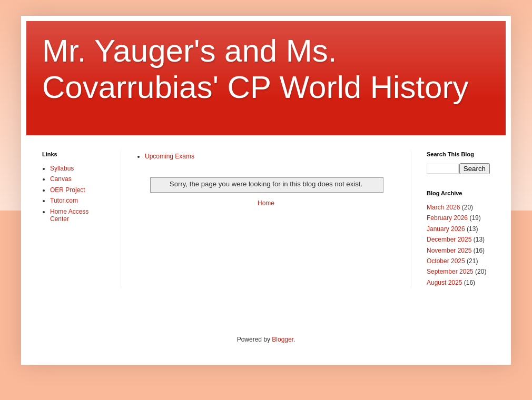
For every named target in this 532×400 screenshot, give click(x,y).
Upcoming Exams (170, 156)
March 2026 (443, 207)
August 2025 (444, 283)
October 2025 (446, 261)
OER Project (68, 190)
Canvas (61, 179)
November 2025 (449, 251)
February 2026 (447, 218)
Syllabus (62, 168)
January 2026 (446, 229)
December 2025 (449, 239)
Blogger (283, 339)
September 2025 (450, 272)
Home (266, 203)
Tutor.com (64, 201)
